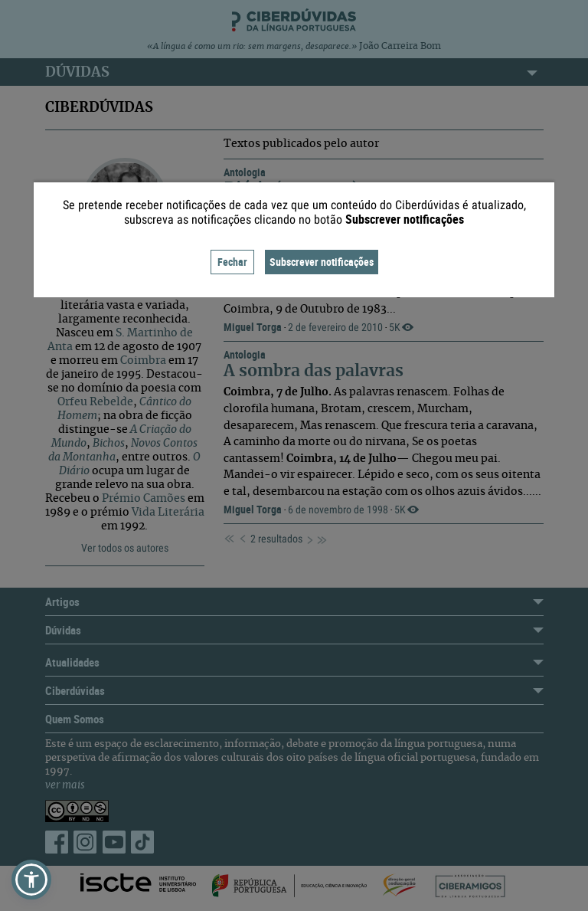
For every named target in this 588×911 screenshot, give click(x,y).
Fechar (232, 262)
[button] (31, 880)
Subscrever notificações (322, 262)
